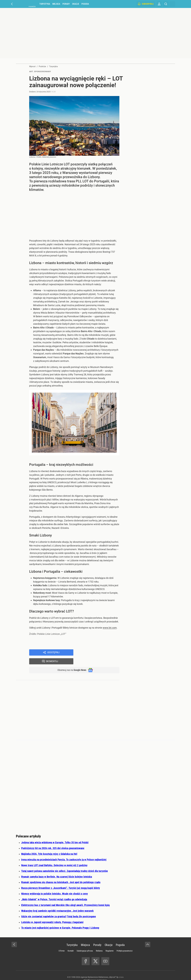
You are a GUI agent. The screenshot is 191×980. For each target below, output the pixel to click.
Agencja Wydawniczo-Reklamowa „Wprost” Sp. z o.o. (102, 969)
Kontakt (71, 943)
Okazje (76, 4)
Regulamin (110, 943)
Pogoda (85, 4)
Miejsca (56, 4)
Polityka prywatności (125, 943)
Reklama (99, 943)
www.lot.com (110, 628)
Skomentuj (100, 653)
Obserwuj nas (70, 662)
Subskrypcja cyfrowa (85, 943)
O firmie (62, 943)
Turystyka (45, 4)
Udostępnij (53, 653)
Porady (66, 4)
